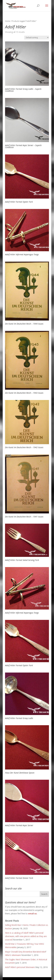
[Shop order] (37, 38)
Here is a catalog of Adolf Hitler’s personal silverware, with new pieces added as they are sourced (26, 936)
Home (8, 21)
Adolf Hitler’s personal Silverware (20, 967)
